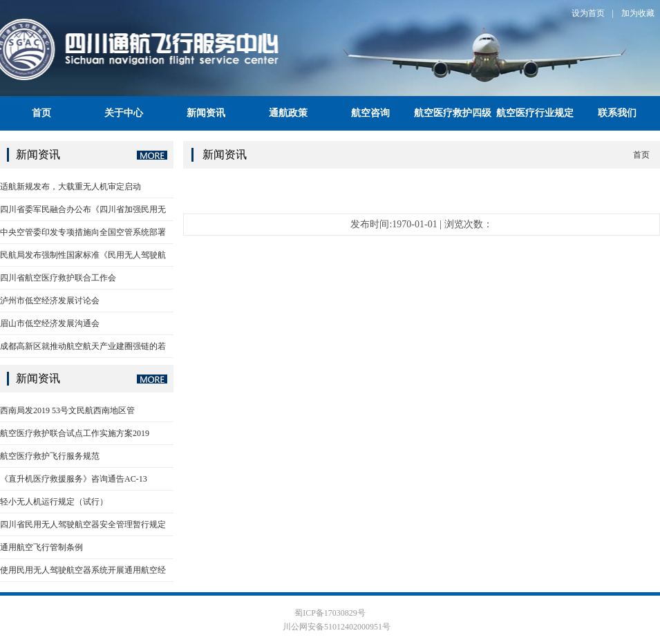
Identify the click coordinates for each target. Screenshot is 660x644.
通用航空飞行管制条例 (41, 547)
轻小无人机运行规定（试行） (54, 502)
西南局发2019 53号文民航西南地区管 (67, 410)
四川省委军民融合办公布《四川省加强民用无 (83, 209)
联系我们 (617, 113)
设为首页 (588, 13)
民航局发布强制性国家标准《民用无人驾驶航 (83, 255)
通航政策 (288, 113)
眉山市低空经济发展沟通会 (50, 323)
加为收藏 (638, 13)
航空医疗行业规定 (535, 113)
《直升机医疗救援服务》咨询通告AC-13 (74, 479)
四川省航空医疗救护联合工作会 (58, 278)
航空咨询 (370, 113)
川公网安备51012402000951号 (336, 627)
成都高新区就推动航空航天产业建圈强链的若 (83, 346)
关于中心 (124, 113)
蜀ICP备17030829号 (330, 613)
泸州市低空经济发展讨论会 (50, 301)
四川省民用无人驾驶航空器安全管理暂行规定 (83, 524)
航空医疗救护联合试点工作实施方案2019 (75, 433)
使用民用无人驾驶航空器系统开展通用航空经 (83, 570)
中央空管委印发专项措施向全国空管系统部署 (83, 232)
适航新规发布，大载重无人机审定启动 (70, 187)
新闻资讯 (206, 113)
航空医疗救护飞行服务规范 (50, 456)
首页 (41, 113)
